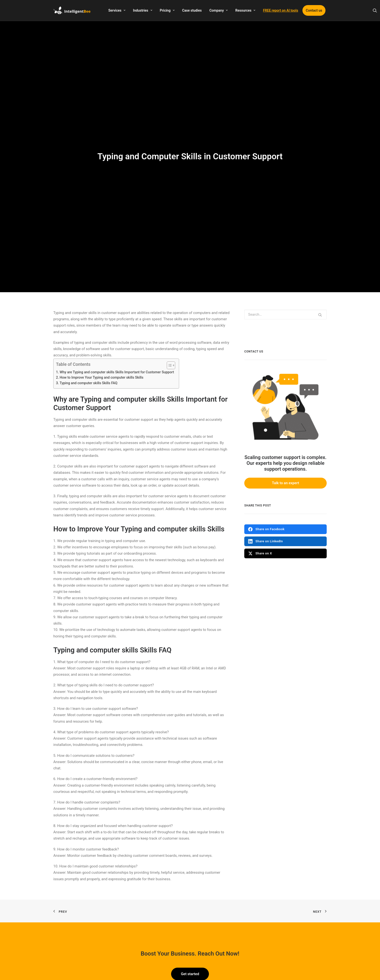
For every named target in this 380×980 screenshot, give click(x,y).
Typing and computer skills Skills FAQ (88, 334)
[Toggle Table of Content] (169, 316)
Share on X (260, 504)
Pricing (167, 10)
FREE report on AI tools (281, 10)
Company (218, 10)
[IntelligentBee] (72, 10)
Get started (190, 924)
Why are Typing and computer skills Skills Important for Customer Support (117, 322)
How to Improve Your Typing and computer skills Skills (102, 328)
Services (117, 10)
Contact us (314, 10)
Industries (143, 10)
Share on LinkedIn (265, 492)
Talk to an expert (285, 434)
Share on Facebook (266, 480)
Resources (245, 10)
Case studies (192, 10)
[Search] (375, 10)
